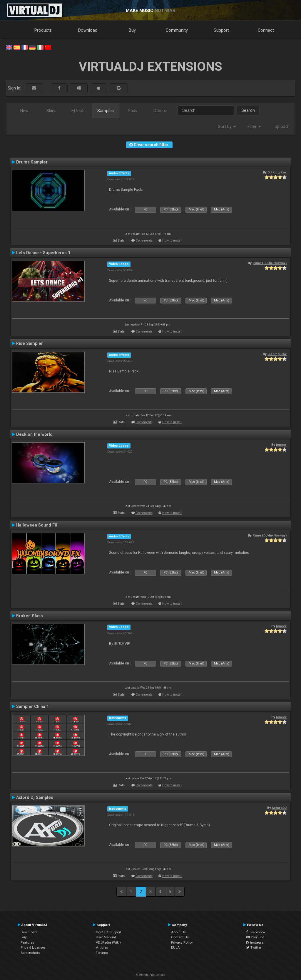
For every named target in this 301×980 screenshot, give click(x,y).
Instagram (256, 942)
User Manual (106, 937)
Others (160, 111)
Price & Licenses (33, 947)
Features (27, 942)
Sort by (227, 126)
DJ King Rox (277, 172)
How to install (172, 241)
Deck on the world (34, 434)
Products (43, 30)
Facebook (256, 932)
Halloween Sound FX (37, 525)
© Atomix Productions (151, 975)
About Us (178, 932)
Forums (102, 953)
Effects (78, 111)
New (24, 111)
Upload (281, 126)
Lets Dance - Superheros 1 (43, 253)
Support (221, 30)
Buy (132, 30)
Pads (133, 111)
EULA (175, 947)
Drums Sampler (32, 162)
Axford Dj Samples (35, 797)
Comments (144, 241)
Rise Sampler (30, 343)
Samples (106, 111)
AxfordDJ (279, 808)
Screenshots (30, 953)
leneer (281, 445)
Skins (51, 111)
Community (177, 30)
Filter (254, 126)
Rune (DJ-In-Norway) (270, 263)
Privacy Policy (182, 942)
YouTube (255, 937)
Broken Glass (30, 616)
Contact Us (180, 937)
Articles (102, 947)
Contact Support (109, 932)
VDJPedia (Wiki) (108, 942)
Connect (266, 30)
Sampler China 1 (32, 706)
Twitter (254, 947)
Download (88, 30)
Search (248, 110)
